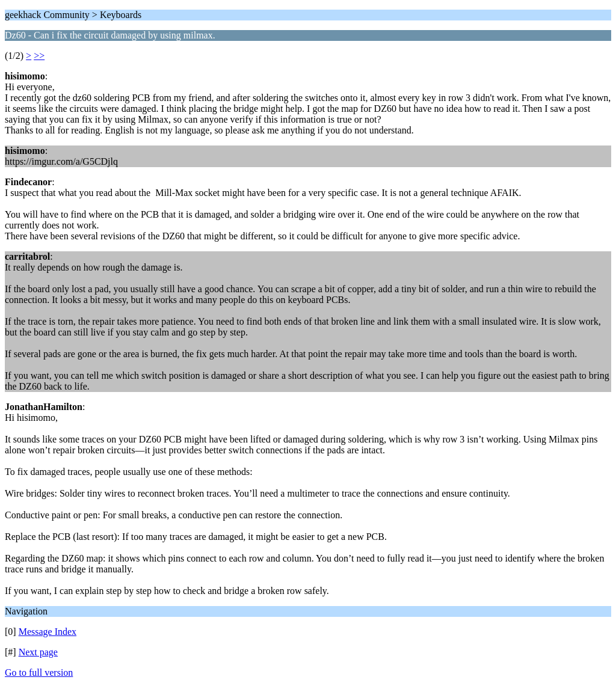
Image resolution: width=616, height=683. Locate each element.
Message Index (48, 632)
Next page (38, 652)
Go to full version (39, 672)
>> (39, 56)
